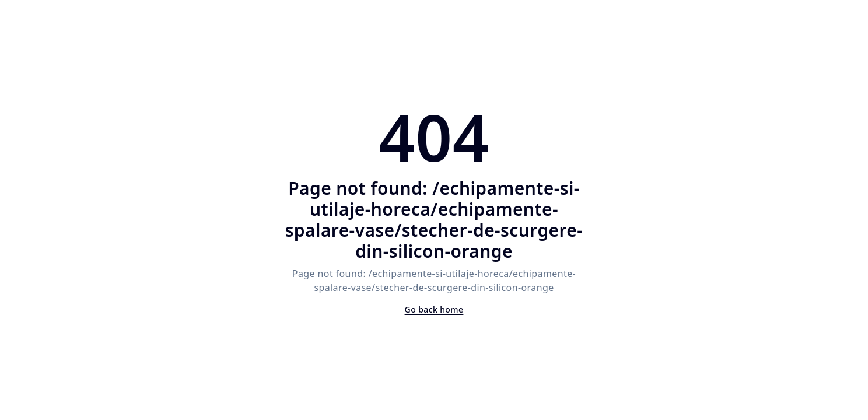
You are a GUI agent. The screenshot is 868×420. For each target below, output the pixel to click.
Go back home (434, 309)
